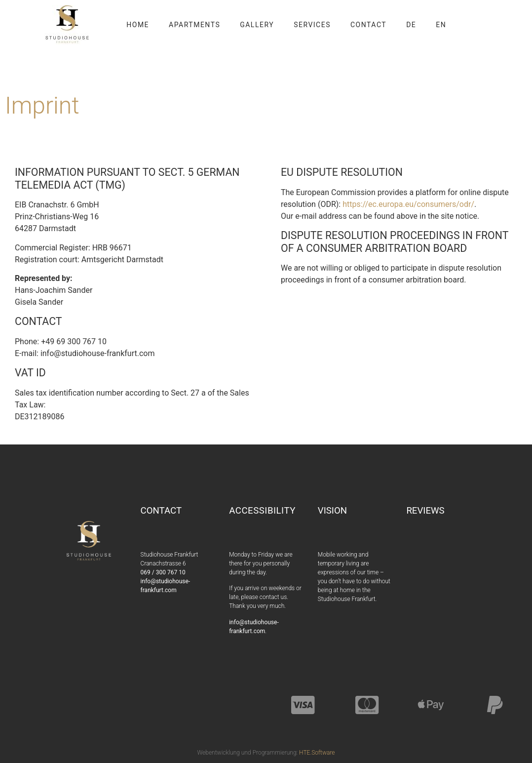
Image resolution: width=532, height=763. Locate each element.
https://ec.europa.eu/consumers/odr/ (408, 204)
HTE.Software (317, 753)
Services (312, 25)
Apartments (194, 25)
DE (411, 25)
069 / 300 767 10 (163, 572)
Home (138, 25)
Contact (368, 25)
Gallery (257, 25)
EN (441, 25)
